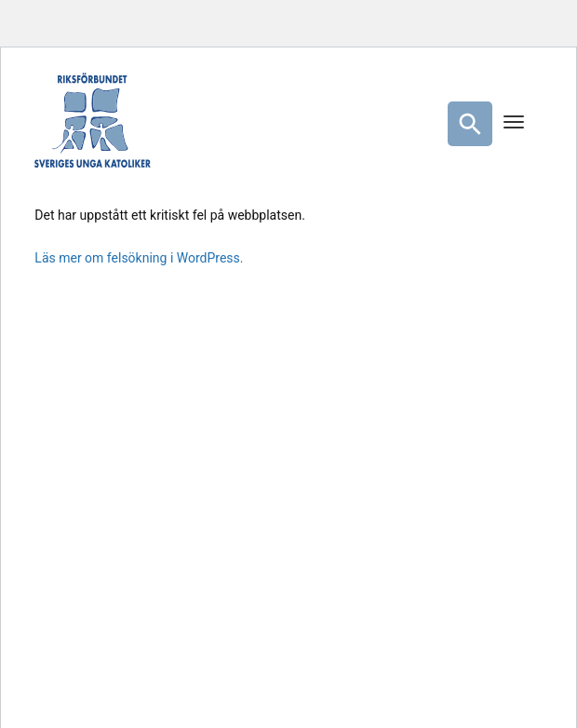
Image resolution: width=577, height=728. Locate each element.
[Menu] (514, 124)
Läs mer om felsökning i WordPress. (139, 258)
